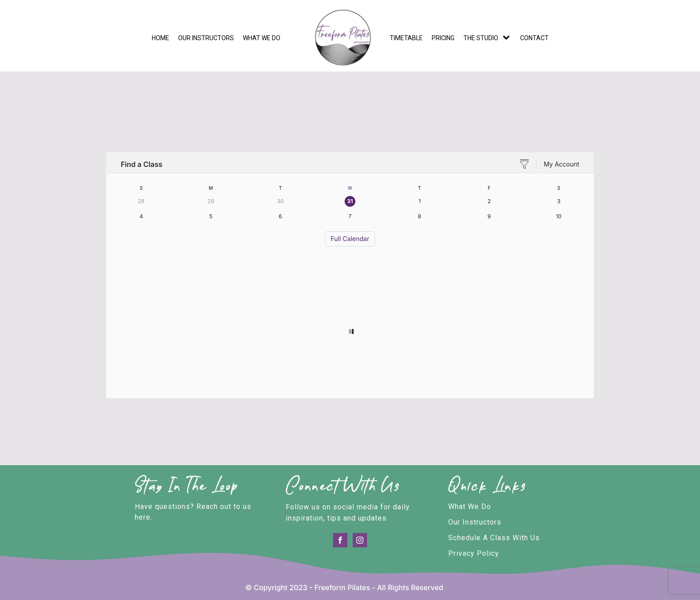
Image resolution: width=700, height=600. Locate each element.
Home (160, 38)
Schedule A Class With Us (494, 538)
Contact (534, 38)
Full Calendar (350, 239)
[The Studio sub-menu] (508, 38)
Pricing (443, 38)
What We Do (470, 506)
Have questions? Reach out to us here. (193, 512)
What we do (262, 38)
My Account (562, 164)
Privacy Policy (474, 553)
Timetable (406, 38)
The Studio (481, 38)
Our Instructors (206, 38)
